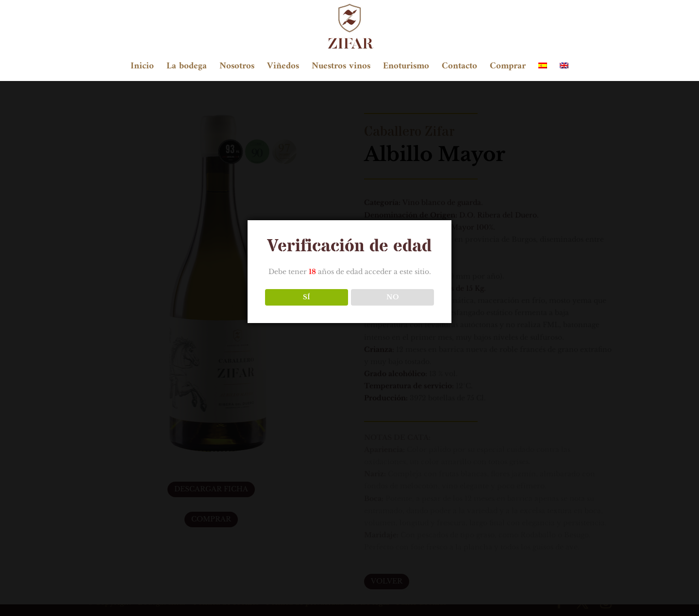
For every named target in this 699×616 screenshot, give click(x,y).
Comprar (508, 69)
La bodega (187, 69)
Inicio (142, 69)
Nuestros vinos (341, 69)
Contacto (459, 69)
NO (393, 297)
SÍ (307, 297)
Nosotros (237, 69)
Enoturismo (406, 69)
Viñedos (283, 69)
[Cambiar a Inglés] (564, 72)
